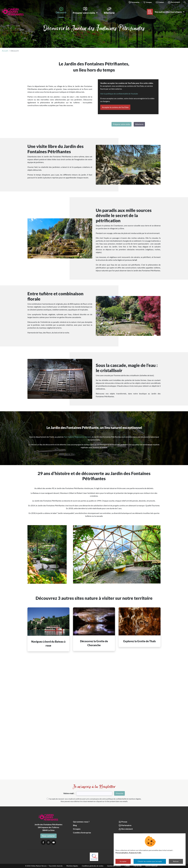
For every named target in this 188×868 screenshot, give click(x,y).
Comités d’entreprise (82, 833)
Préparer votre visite (122, 124)
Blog (75, 825)
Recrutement (174, 2)
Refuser (176, 861)
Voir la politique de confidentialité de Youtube (119, 94)
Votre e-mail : (69, 793)
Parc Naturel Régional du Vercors (77, 437)
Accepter (123, 861)
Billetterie (139, 124)
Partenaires (134, 2)
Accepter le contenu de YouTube (115, 107)
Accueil (5, 51)
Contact (160, 2)
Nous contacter (48, 836)
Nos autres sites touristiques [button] (169, 12)
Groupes (148, 2)
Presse (123, 822)
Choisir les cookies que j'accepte (150, 861)
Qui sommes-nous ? (81, 822)
